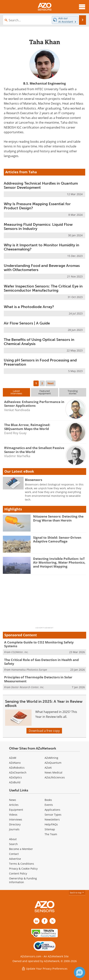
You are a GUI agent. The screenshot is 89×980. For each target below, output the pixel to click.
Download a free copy (44, 731)
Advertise (15, 859)
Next (51, 383)
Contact (14, 854)
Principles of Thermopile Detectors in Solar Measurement (38, 679)
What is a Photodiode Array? (29, 307)
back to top (77, 893)
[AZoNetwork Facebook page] (45, 921)
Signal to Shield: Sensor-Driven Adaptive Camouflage (57, 539)
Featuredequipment (45, 392)
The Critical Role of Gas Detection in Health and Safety (41, 662)
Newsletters (52, 819)
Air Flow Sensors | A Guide (27, 323)
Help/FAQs (51, 824)
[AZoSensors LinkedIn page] (36, 921)
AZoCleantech (18, 772)
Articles (14, 805)
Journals (14, 829)
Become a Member (21, 849)
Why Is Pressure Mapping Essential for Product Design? (37, 206)
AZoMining (51, 758)
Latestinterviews (16, 392)
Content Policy (18, 873)
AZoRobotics (17, 768)
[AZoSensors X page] (53, 921)
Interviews (16, 819)
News (13, 800)
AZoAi (48, 768)
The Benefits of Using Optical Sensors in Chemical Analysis (39, 342)
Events (49, 805)
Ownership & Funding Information (23, 880)
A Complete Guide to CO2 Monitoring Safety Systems (39, 644)
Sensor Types (53, 815)
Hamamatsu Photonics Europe (29, 670)
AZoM (13, 758)
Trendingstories (73, 392)
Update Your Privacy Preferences (44, 969)
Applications (52, 810)
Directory (15, 824)
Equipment (16, 810)
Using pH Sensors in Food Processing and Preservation (40, 362)
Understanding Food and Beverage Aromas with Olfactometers (42, 268)
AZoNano (15, 763)
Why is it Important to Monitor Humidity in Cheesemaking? (41, 247)
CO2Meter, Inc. (20, 652)
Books (48, 800)
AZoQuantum (53, 763)
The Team (51, 834)
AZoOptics (15, 777)
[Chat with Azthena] (80, 972)
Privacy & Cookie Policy (23, 869)
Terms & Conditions (22, 864)
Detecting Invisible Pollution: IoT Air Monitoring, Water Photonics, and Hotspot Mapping (59, 562)
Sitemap (50, 829)
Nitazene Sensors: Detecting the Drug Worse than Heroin (58, 518)
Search (13, 844)
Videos (13, 815)
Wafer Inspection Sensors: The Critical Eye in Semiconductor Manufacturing (43, 288)
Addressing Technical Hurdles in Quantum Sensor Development (41, 185)
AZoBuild (15, 782)
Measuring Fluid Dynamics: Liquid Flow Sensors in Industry (38, 227)
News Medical (53, 772)
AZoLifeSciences (55, 777)
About (13, 839)
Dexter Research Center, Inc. (28, 687)
